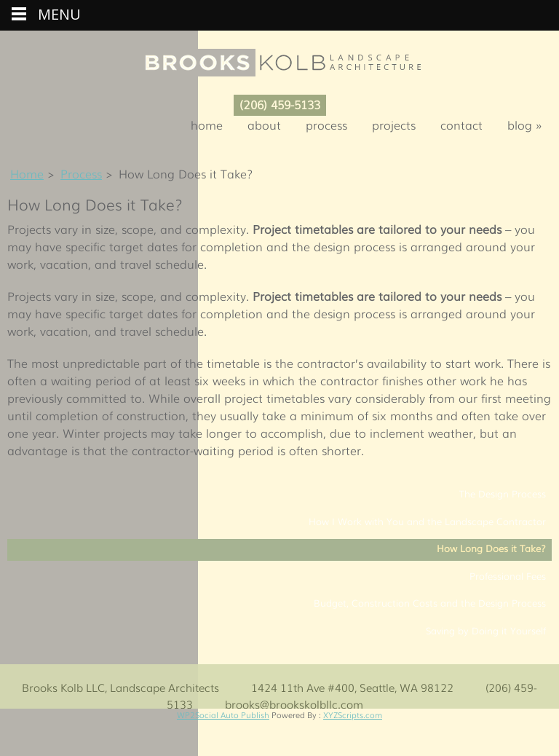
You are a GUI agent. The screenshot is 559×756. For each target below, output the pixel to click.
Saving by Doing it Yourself (486, 630)
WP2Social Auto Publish (223, 714)
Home (207, 125)
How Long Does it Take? (491, 548)
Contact (461, 125)
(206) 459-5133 (280, 104)
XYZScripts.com (353, 714)
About (264, 125)
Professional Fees (508, 576)
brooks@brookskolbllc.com (294, 704)
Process (326, 125)
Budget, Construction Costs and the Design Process (430, 603)
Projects (394, 125)
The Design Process (503, 493)
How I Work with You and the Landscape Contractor (427, 521)
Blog (529, 125)
